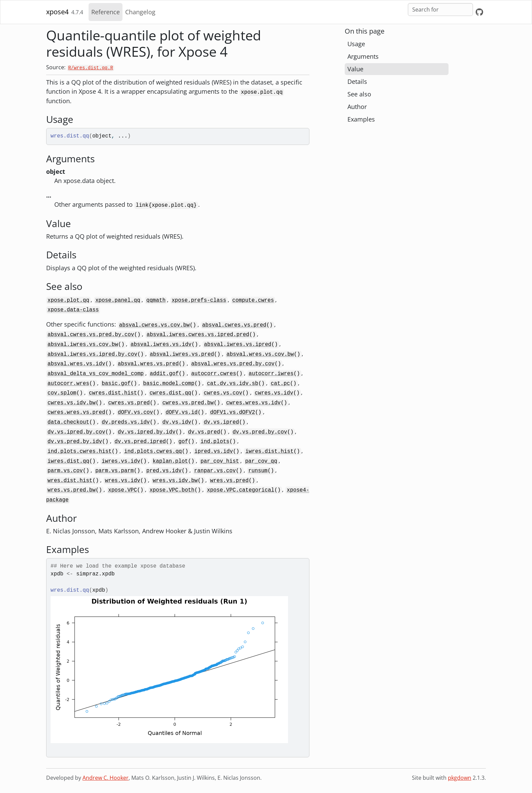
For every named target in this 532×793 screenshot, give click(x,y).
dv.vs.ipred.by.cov (76, 432)
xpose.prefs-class (199, 300)
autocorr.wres (68, 384)
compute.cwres (253, 300)
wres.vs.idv (122, 481)
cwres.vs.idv (274, 393)
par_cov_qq (261, 461)
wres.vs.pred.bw (72, 490)
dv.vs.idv (177, 422)
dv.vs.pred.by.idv (75, 442)
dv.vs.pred (204, 432)
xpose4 (57, 12)
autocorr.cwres (214, 374)
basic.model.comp (169, 384)
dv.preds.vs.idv (126, 422)
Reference (106, 12)
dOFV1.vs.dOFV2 (232, 412)
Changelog (140, 12)
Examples (361, 119)
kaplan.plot (170, 461)
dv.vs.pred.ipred (140, 442)
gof (183, 442)
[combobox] (440, 10)
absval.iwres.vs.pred (182, 354)
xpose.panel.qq (118, 300)
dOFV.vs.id (182, 412)
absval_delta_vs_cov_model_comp (96, 374)
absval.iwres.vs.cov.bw (83, 345)
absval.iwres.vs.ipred (237, 345)
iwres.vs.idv (121, 461)
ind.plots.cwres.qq (153, 451)
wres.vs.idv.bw (175, 481)
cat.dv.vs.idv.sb (233, 384)
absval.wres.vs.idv (76, 364)
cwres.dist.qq (170, 393)
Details (357, 81)
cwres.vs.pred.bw (188, 403)
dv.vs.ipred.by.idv (147, 432)
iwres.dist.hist (269, 451)
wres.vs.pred (229, 481)
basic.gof (116, 384)
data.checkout (68, 422)
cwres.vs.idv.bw (72, 403)
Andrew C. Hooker (106, 778)
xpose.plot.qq (68, 300)
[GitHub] (479, 12)
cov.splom (62, 393)
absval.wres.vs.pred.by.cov (233, 364)
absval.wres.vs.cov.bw (260, 354)
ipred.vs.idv (214, 451)
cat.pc (280, 384)
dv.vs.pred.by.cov (260, 432)
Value (355, 69)
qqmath (156, 300)
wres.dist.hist (70, 481)
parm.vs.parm (115, 471)
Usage (356, 44)
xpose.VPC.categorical (241, 490)
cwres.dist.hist (113, 393)
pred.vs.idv (164, 471)
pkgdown (460, 778)
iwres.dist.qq (68, 461)
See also (359, 94)
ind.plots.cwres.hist (80, 451)
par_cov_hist (220, 461)
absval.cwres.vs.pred (234, 325)
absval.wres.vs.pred (148, 364)
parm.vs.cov (65, 471)
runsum (258, 471)
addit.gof (164, 374)
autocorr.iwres (271, 374)
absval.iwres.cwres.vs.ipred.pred (198, 335)
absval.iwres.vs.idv (161, 345)
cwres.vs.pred (129, 403)
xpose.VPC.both (172, 490)
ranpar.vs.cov (215, 471)
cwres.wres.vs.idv (254, 403)
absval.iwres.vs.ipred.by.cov (92, 354)
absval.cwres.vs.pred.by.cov (91, 335)
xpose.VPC (123, 490)
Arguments (363, 56)
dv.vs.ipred (221, 422)
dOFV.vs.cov (135, 412)
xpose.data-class (73, 310)
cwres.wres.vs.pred (76, 412)
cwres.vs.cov (223, 393)
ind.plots (215, 442)
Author (357, 107)
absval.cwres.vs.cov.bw (154, 325)
